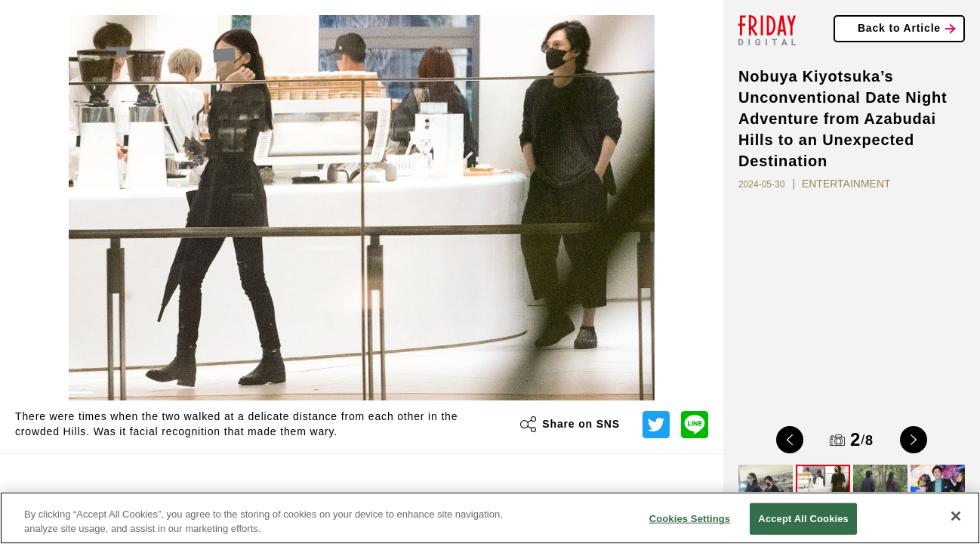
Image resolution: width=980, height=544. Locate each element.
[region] (490, 518)
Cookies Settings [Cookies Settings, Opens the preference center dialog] (690, 519)
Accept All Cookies (803, 519)
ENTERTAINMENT (846, 184)
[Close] (956, 516)
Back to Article (899, 28)
